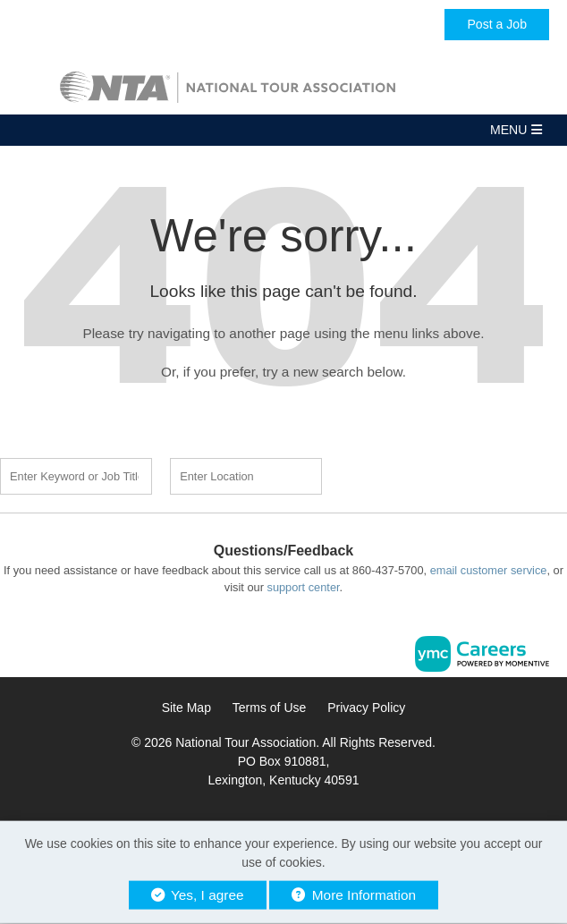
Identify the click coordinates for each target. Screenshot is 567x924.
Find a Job (426, 474)
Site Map (186, 708)
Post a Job (497, 24)
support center (303, 587)
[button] (283, 130)
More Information (354, 895)
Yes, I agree (198, 895)
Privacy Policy (366, 708)
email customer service (489, 570)
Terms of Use (269, 708)
